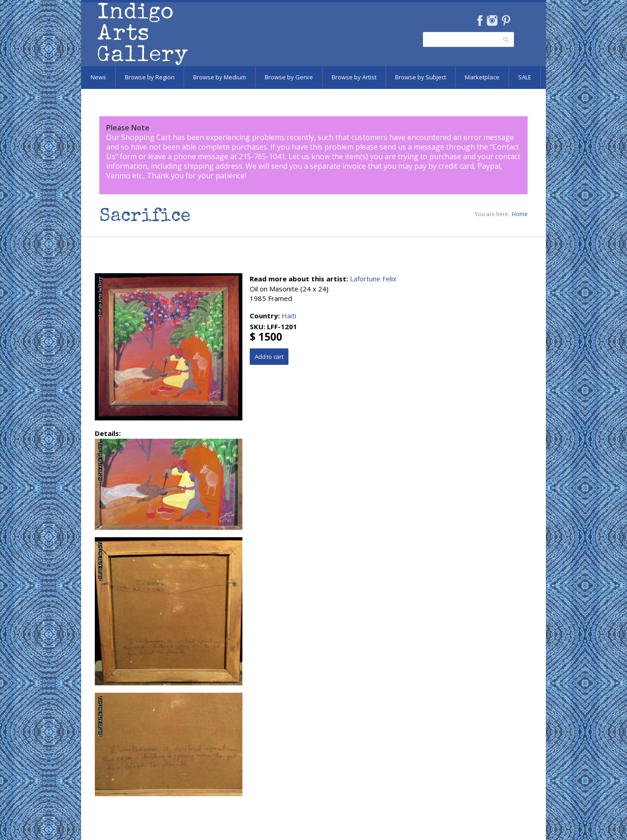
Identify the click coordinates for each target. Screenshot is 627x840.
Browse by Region (150, 77)
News (98, 77)
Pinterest (506, 21)
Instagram (492, 21)
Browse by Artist (354, 77)
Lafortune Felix (373, 279)
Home (520, 214)
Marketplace (482, 77)
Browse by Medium (220, 77)
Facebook (480, 21)
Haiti (289, 316)
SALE (525, 77)
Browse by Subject (421, 77)
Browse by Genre (289, 77)
